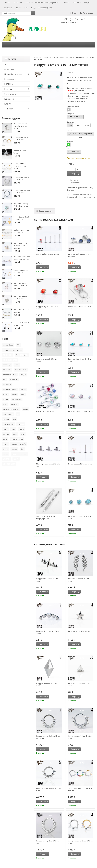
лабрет (5, 399)
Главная (38, 57)
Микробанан (7, 355)
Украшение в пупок (10, 360)
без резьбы (7, 370)
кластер (23, 389)
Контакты (8, 8)
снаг (23, 434)
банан (17, 365)
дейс (5, 380)
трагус (5, 444)
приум (5, 429)
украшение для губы (19, 444)
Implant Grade (74, 151)
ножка (26, 409)
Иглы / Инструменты (13, 74)
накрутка (91, 197)
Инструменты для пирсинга (13, 350)
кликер (5, 394)
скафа (15, 434)
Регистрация (87, 13)
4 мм (79, 125)
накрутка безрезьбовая (11, 409)
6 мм (87, 125)
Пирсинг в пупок (22, 355)
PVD (18, 345)
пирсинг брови (8, 424)
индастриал (7, 385)
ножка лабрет (8, 414)
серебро (6, 434)
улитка (5, 449)
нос (18, 414)
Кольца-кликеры (11, 79)
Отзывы (7, 3)
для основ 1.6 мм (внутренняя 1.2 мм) (80, 134)
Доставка (77, 3)
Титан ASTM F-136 (75, 117)
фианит (84, 197)
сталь (5, 439)
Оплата (66, 3)
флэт (22, 449)
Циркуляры (9, 99)
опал (14, 419)
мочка (5, 404)
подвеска (21, 424)
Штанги (8, 104)
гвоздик (23, 375)
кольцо (15, 394)
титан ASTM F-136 (17, 439)
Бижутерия (9, 69)
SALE (6, 64)
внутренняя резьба (10, 375)
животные (14, 380)
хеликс (5, 454)
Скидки (87, 3)
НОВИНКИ (9, 84)
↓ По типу (8, 109)
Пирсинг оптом (22, 8)
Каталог (10, 59)
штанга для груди (9, 464)
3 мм (70, 125)
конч (23, 394)
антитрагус (7, 365)
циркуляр (6, 459)
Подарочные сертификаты (42, 8)
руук (13, 429)
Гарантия (18, 3)
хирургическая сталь (19, 454)
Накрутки (48, 57)
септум (21, 429)
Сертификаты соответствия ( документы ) (42, 3)
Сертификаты (10, 94)
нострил (6, 419)
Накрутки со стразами (63, 57)
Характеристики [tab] (45, 211)
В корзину (73, 174)
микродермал (76, 195)
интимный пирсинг (10, 389)
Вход (73, 13)
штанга (16, 459)
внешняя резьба (21, 370)
